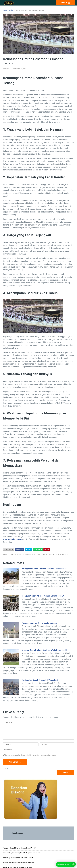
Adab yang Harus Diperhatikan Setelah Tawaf (18, 858)
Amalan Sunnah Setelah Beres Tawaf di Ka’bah (18, 863)
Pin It (47, 549)
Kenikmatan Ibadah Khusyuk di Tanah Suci (40, 680)
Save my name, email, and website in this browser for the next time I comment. (30, 755)
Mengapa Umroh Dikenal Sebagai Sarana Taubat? (43, 596)
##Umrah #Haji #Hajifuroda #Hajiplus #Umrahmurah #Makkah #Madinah (38, 555)
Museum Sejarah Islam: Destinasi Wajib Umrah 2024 (44, 650)
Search (5, 768)
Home (5, 10)
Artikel (11, 10)
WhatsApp (38, 549)
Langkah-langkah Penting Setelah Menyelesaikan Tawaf (21, 853)
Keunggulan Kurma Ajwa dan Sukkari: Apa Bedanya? (44, 569)
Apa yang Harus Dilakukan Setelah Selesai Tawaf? (19, 848)
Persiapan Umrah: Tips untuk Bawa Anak (39, 623)
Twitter (28, 549)
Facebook (19, 549)
